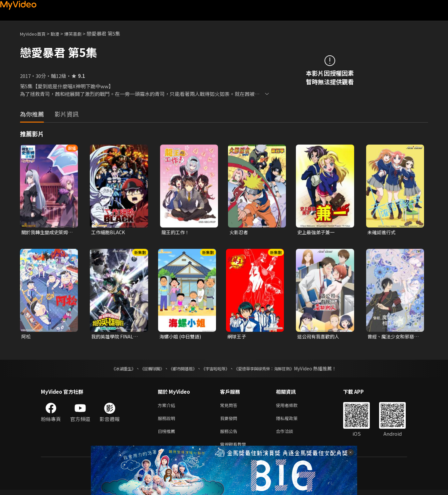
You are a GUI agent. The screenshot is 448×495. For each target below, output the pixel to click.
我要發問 (230, 421)
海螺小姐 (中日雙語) (182, 337)
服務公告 (230, 435)
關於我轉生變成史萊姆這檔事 (46, 233)
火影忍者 (239, 232)
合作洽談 (290, 435)
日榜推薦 (168, 435)
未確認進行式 (382, 232)
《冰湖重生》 (112, 370)
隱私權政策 (292, 421)
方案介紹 (168, 407)
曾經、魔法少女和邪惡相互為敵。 (392, 337)
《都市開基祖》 (179, 370)
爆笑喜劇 (80, 33)
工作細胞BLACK (109, 232)
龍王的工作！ (176, 232)
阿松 (26, 337)
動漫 (60, 33)
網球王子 (237, 337)
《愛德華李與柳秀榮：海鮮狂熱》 (273, 370)
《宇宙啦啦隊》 (217, 370)
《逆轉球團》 (144, 370)
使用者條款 (292, 407)
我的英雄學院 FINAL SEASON (114, 337)
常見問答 (230, 407)
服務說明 (168, 421)
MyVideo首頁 (35, 33)
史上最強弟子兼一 (317, 232)
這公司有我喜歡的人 (320, 337)
